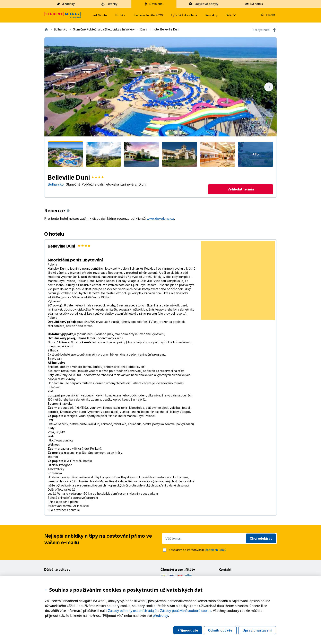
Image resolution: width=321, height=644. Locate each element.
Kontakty (211, 15)
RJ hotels (254, 4)
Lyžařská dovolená (184, 15)
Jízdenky (66, 4)
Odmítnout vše (220, 630)
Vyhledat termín (241, 189)
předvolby (160, 616)
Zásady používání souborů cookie (186, 611)
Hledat (268, 15)
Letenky (109, 4)
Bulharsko (56, 184)
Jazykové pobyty (204, 4)
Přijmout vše (188, 630)
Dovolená (153, 4)
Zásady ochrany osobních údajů (132, 611)
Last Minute (99, 15)
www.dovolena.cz (160, 218)
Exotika (120, 15)
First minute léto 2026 (148, 15)
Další (231, 15)
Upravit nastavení (257, 630)
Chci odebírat (261, 538)
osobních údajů (216, 550)
